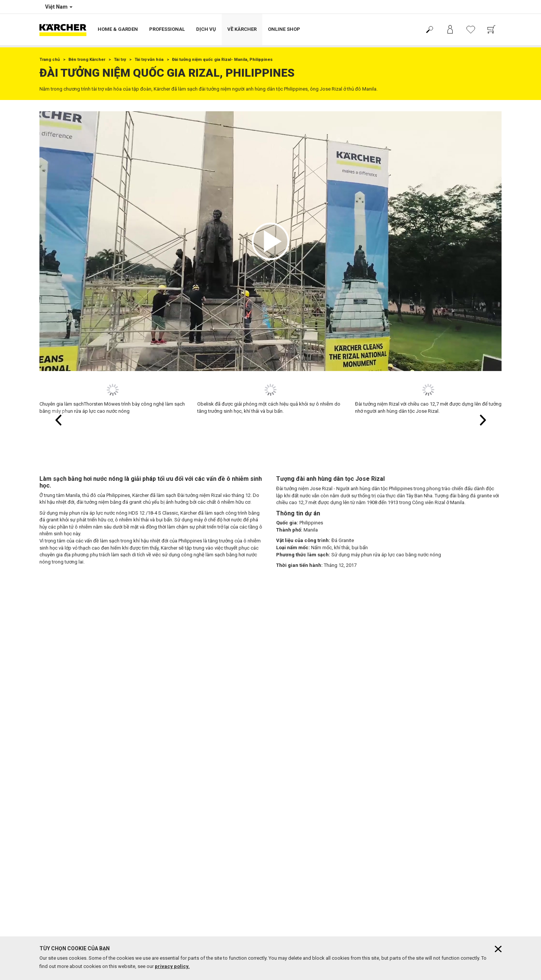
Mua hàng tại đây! (58, 723)
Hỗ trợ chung (53, 713)
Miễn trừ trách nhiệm (61, 757)
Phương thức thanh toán (64, 704)
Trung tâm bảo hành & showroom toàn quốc (203, 813)
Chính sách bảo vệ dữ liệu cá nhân (75, 775)
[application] (270, 241)
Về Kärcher (242, 29)
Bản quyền (50, 748)
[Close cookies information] (498, 949)
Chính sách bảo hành (61, 686)
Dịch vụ (206, 29)
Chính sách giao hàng (62, 695)
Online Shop (284, 29)
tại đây (334, 880)
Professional (167, 29)
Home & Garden (118, 29)
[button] (270, 241)
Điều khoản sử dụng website (69, 766)
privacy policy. (172, 966)
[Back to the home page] (66, 30)
